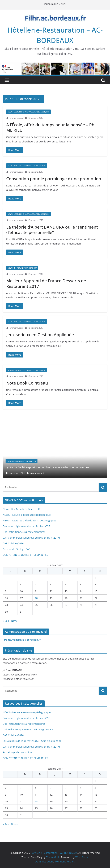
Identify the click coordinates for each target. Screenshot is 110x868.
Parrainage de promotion (17, 752)
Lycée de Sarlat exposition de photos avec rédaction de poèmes (47, 467)
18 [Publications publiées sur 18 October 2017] (36, 598)
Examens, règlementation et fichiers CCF (26, 526)
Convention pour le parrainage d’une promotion (54, 179)
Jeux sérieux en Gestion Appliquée (40, 335)
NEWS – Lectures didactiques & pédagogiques (29, 520)
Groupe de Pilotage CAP (16, 549)
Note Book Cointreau (27, 383)
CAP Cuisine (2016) (14, 543)
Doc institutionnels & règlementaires (24, 532)
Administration (44, 862)
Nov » (14, 621)
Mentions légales (65, 862)
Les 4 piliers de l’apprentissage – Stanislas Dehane (32, 741)
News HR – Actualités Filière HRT (22, 509)
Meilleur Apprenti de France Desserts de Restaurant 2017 (46, 283)
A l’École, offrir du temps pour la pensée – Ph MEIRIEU (50, 127)
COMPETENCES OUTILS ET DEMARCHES (25, 555)
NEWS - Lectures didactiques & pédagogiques (28, 112)
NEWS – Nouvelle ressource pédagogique (27, 515)
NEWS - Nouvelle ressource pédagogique (27, 166)
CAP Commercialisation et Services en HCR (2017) (31, 538)
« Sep (6, 621)
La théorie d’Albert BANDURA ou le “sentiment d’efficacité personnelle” (52, 230)
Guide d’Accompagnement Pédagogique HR (28, 729)
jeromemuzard (16, 118)
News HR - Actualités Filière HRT (22, 268)
